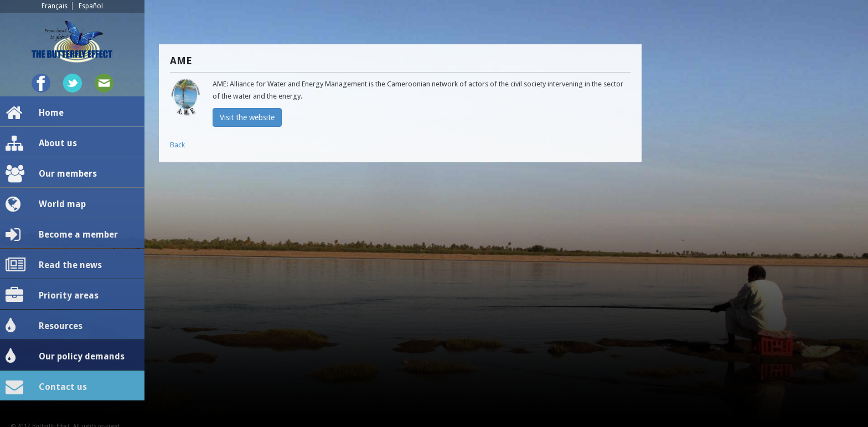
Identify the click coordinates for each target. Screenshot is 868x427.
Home (35, 113)
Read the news (54, 265)
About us (41, 143)
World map (46, 204)
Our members (51, 174)
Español (91, 6)
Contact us (46, 387)
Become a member (62, 235)
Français (55, 6)
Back (177, 145)
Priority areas (52, 296)
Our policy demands (65, 357)
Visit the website (247, 117)
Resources (44, 326)
